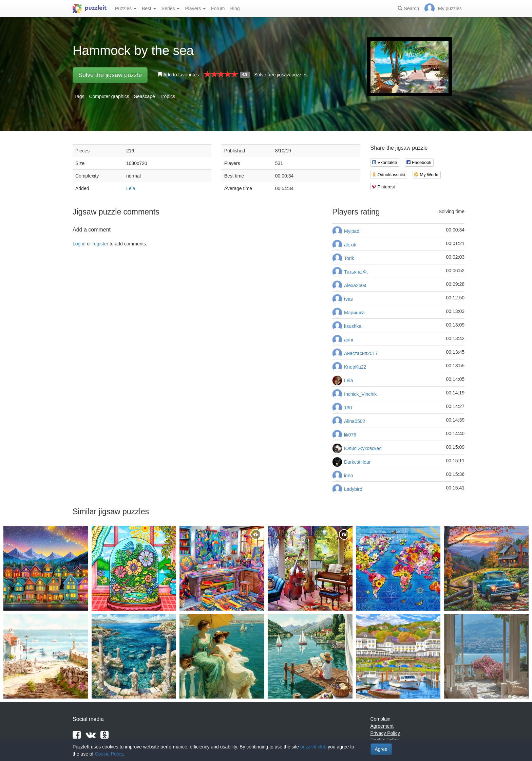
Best (149, 8)
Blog (235, 8)
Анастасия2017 (361, 353)
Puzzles (126, 8)
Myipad (352, 231)
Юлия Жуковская (363, 448)
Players (195, 8)
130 (348, 408)
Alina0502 (355, 421)
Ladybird (353, 489)
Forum (218, 8)
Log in (79, 244)
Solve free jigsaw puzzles (281, 75)
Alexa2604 (355, 285)
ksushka (353, 326)
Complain (381, 719)
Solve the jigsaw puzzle (110, 75)
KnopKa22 (355, 367)
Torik (349, 258)
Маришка (354, 313)
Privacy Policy (385, 733)
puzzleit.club (313, 747)
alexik (350, 245)
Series (171, 8)
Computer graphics (109, 96)
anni (348, 340)
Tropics (167, 96)
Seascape (145, 96)
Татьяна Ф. (356, 272)
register (100, 244)
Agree (381, 749)
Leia (131, 188)
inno (348, 476)
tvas (348, 299)
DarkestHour (357, 462)
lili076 (350, 435)
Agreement (382, 726)
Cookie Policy (109, 754)
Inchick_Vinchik (360, 394)
